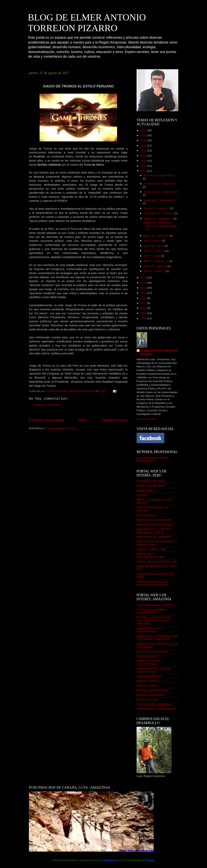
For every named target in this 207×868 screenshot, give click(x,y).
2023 (144, 140)
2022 (144, 146)
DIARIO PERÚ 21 (147, 490)
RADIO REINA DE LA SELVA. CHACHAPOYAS (154, 670)
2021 (144, 151)
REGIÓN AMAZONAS (149, 676)
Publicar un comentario (47, 405)
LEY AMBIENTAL (147, 515)
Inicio (83, 420)
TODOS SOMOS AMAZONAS (154, 704)
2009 (144, 313)
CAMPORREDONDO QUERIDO (155, 605)
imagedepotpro (111, 860)
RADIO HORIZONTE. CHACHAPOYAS (149, 662)
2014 (144, 288)
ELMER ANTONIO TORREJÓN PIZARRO (159, 352)
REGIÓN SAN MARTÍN (150, 695)
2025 (144, 130)
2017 (144, 171)
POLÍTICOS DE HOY (149, 656)
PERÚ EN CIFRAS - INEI (151, 549)
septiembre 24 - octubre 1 (159, 213)
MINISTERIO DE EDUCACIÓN (155, 525)
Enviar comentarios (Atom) (61, 428)
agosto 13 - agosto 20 (157, 236)
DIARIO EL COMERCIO (151, 486)
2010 (144, 308)
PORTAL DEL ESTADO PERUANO (157, 562)
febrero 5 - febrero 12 (156, 261)
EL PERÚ (142, 495)
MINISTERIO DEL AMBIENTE (154, 537)
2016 (144, 278)
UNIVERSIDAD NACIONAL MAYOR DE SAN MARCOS (153, 583)
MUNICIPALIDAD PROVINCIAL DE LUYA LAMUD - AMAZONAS (157, 638)
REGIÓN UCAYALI (148, 700)
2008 (144, 318)
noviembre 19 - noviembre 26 (161, 192)
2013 (144, 293)
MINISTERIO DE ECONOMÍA (154, 520)
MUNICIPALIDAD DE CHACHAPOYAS (149, 630)
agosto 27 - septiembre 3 (159, 218)
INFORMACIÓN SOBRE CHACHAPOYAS (151, 611)
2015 (144, 283)
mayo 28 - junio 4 (154, 246)
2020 (144, 156)
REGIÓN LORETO (147, 686)
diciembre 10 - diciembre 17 (160, 175)
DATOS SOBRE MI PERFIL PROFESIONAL (153, 460)
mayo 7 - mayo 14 (155, 251)
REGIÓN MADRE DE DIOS (153, 690)
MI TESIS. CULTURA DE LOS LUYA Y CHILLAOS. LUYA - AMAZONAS (154, 620)
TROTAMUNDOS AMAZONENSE (156, 709)
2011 (144, 303)
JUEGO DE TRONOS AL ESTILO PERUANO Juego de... (160, 226)
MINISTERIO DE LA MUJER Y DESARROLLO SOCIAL (154, 531)
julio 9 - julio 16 (153, 241)
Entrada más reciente (46, 420)
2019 (144, 161)
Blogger (150, 860)
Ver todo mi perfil (146, 419)
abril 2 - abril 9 (152, 256)
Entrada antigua (115, 420)
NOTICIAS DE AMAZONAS (153, 652)
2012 (144, 298)
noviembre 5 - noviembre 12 (160, 200)
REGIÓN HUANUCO (149, 681)
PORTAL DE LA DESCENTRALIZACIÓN (151, 555)
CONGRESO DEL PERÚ (151, 481)
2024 (144, 135)
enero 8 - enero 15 (155, 271)
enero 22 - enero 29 (156, 266)
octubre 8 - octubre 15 (157, 208)
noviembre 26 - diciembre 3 (160, 184)
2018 (144, 166)
